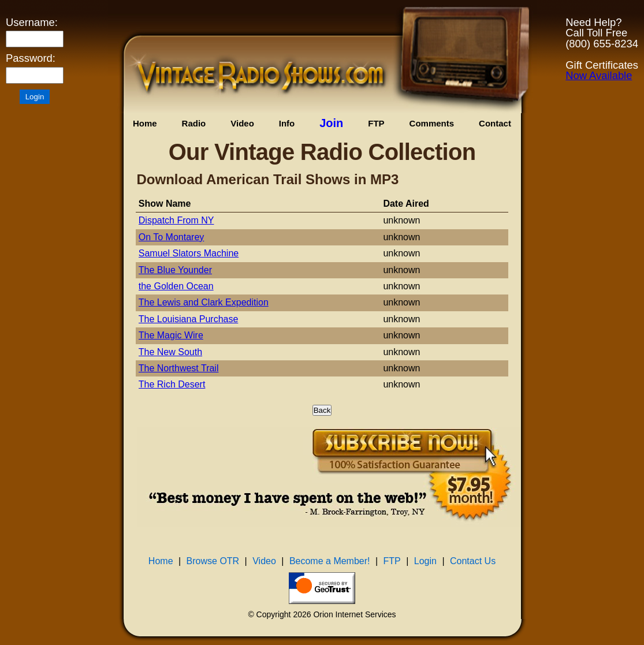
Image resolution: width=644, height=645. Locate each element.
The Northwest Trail (179, 368)
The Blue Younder (175, 270)
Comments (432, 123)
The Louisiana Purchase (189, 319)
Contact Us (473, 561)
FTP (376, 123)
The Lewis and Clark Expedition (204, 302)
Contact (495, 123)
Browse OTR (213, 561)
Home (145, 123)
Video (242, 123)
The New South (170, 352)
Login (425, 561)
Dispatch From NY (176, 220)
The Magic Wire (171, 335)
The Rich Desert (172, 384)
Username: (32, 23)
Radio (194, 123)
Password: (31, 58)
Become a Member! (330, 561)
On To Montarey (172, 237)
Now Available (599, 75)
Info (287, 123)
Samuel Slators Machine (189, 253)
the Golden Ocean (176, 286)
